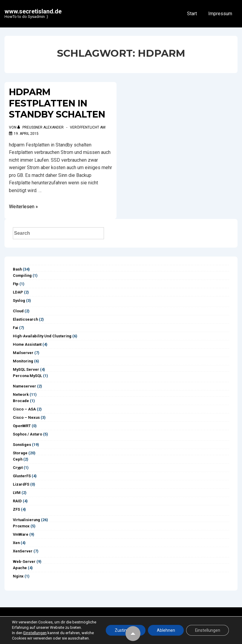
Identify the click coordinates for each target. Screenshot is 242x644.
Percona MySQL (27, 376)
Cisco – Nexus (26, 417)
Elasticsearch (25, 319)
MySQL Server (26, 369)
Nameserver (24, 386)
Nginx (18, 576)
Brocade (21, 401)
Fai (16, 328)
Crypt (18, 468)
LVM (17, 493)
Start (192, 14)
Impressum (220, 14)
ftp (16, 284)
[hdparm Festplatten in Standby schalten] (26, 134)
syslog (19, 301)
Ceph (18, 459)
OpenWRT (22, 426)
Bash (17, 269)
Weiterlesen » (23, 207)
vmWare (21, 534)
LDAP (18, 292)
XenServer (23, 551)
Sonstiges (22, 445)
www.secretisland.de (33, 11)
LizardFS (21, 484)
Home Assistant (27, 344)
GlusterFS (22, 476)
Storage (20, 453)
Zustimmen (125, 628)
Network (21, 394)
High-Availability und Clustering (42, 336)
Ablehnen (165, 628)
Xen (16, 543)
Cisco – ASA (24, 409)
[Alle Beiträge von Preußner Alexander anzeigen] (41, 127)
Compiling (22, 275)
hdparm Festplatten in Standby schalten (57, 103)
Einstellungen (35, 633)
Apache (20, 568)
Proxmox (21, 526)
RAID (17, 501)
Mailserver (23, 353)
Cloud (18, 311)
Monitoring (23, 361)
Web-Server (24, 562)
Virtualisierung (26, 520)
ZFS (16, 509)
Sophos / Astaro (27, 434)
